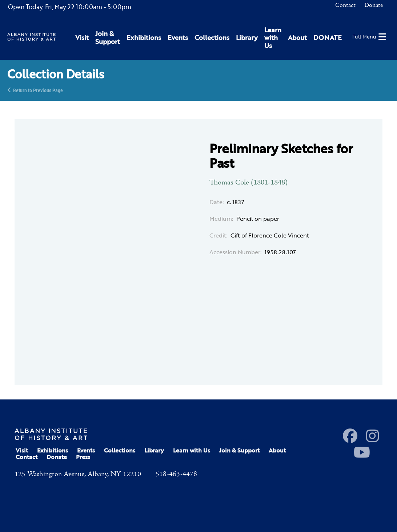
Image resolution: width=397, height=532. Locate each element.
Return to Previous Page (38, 90)
